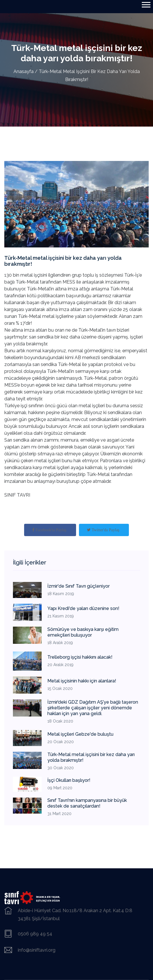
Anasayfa (24, 71)
